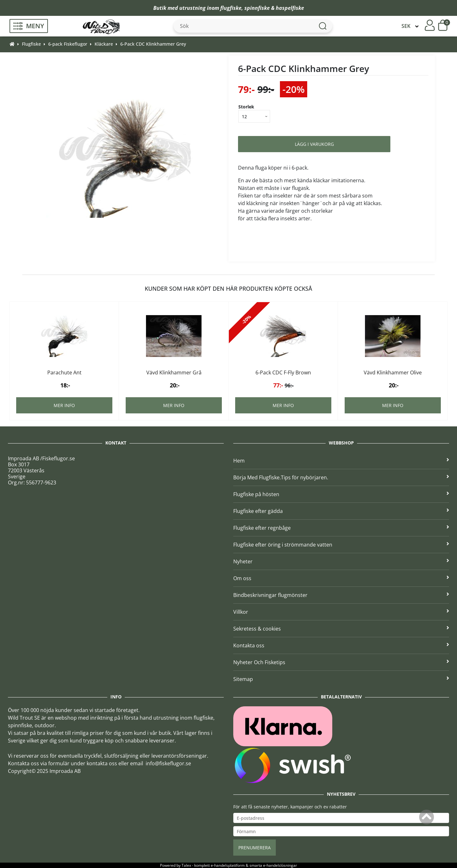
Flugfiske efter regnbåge (341, 528)
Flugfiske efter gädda (341, 511)
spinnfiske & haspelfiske (274, 8)
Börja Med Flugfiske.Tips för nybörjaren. (341, 477)
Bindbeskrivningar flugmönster (341, 595)
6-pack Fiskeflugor (68, 44)
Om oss (341, 578)
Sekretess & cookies (341, 629)
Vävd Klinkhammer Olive (393, 372)
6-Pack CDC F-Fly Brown (283, 372)
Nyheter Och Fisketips (341, 662)
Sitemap (341, 679)
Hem (341, 461)
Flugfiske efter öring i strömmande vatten (341, 545)
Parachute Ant (64, 372)
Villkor (341, 612)
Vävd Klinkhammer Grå (174, 372)
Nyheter (341, 561)
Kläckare (104, 44)
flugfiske (231, 8)
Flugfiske (31, 44)
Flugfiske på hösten (341, 494)
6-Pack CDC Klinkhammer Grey (153, 44)
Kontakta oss (341, 645)
